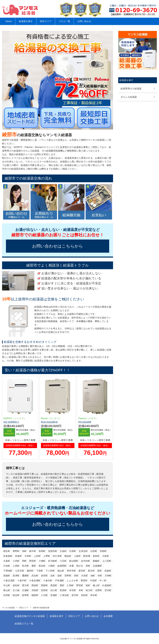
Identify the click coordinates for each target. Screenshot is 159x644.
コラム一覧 (64, 21)
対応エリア (46, 21)
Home (9, 21)
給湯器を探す (26, 21)
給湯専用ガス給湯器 (131, 89)
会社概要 (108, 616)
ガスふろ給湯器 (129, 97)
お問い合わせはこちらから (58, 246)
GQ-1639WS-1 (11, 422)
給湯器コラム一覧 (24, 624)
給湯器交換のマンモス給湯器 (30, 616)
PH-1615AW (85, 422)
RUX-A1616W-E (49, 422)
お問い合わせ (84, 21)
